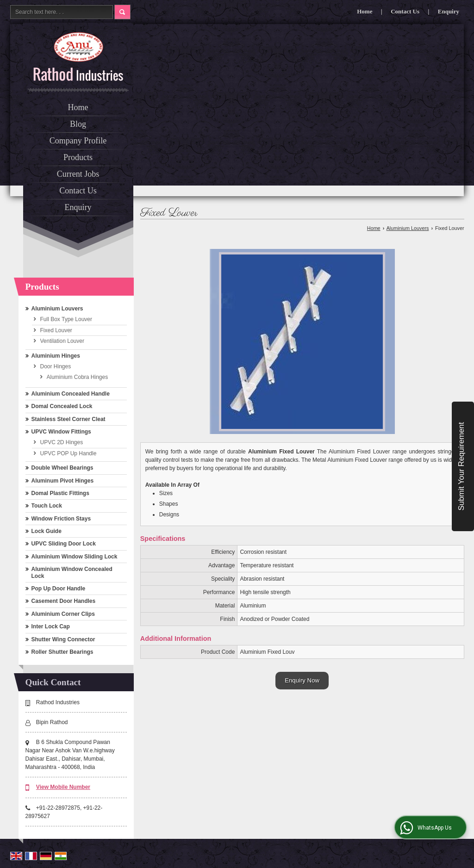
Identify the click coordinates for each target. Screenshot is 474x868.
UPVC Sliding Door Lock (64, 544)
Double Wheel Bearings (62, 468)
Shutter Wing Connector (63, 639)
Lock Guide (47, 531)
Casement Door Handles (64, 601)
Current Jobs (78, 174)
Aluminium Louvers (57, 309)
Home (365, 11)
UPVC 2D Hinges (62, 442)
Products (78, 157)
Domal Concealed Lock (62, 406)
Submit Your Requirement (461, 466)
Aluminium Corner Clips (63, 614)
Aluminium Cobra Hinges (78, 377)
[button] (63, 787)
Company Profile (78, 141)
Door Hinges (56, 366)
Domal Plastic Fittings (60, 493)
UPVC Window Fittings (61, 432)
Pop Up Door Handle (59, 589)
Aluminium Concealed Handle (71, 394)
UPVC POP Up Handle (69, 453)
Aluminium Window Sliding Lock (75, 557)
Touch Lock (47, 506)
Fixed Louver (56, 330)
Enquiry (449, 11)
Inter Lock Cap (51, 626)
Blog (78, 124)
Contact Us (405, 11)
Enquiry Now (302, 680)
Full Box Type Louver (66, 319)
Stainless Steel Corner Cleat (69, 419)
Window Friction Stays (61, 519)
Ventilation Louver (62, 341)
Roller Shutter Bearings (62, 652)
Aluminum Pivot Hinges (63, 481)
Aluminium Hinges (56, 356)
